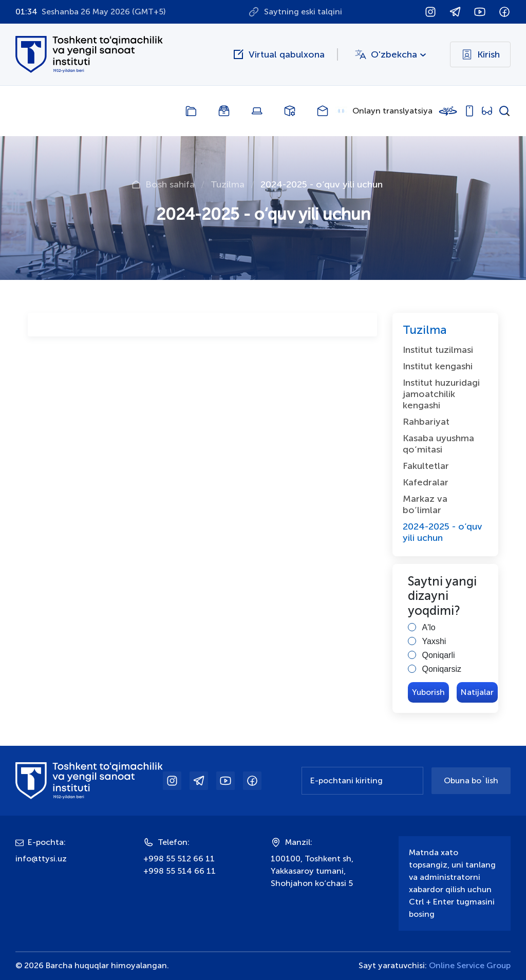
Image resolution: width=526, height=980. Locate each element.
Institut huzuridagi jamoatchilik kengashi (441, 394)
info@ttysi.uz (41, 859)
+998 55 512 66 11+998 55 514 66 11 (180, 865)
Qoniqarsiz (442, 669)
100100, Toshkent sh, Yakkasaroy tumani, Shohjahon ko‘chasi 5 (312, 871)
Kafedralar (426, 482)
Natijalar (477, 692)
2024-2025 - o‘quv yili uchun (443, 532)
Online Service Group (470, 965)
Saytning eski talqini (303, 12)
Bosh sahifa (170, 184)
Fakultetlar (426, 466)
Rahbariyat (426, 422)
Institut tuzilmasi (438, 350)
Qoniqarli (439, 655)
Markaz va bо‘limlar (425, 504)
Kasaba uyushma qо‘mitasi (438, 444)
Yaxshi (434, 641)
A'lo (429, 627)
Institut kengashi (438, 366)
